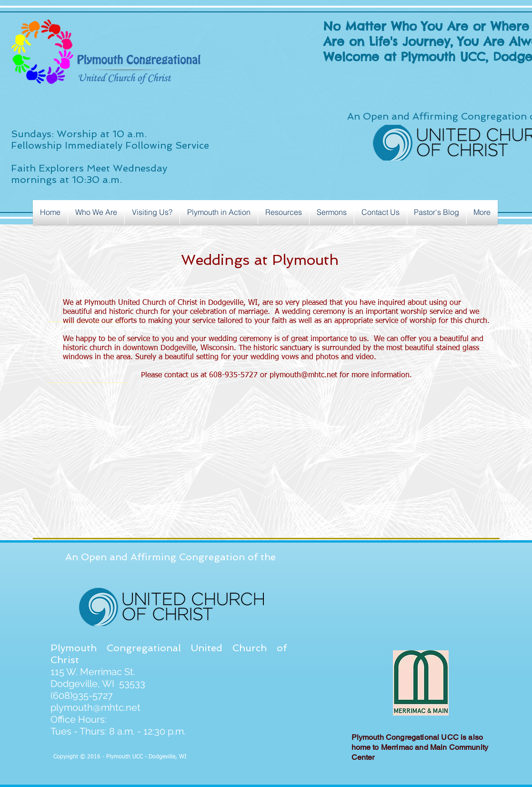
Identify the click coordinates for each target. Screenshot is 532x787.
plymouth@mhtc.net (303, 375)
